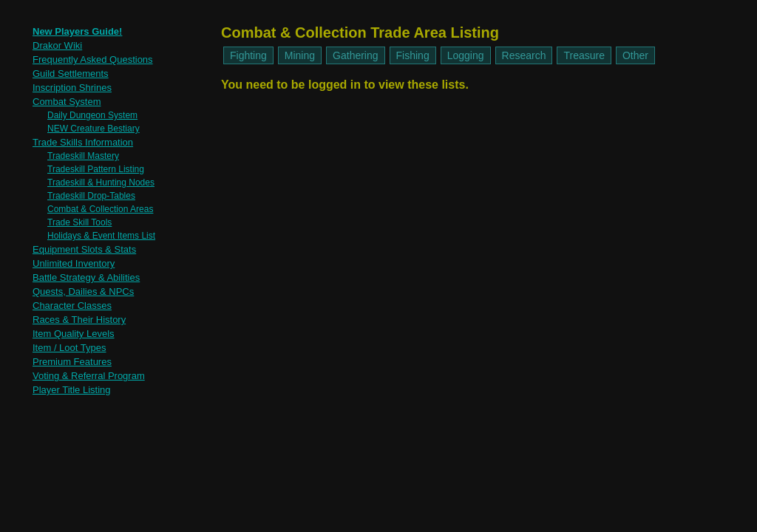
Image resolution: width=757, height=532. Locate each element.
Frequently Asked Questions (93, 59)
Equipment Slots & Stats (84, 249)
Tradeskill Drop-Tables (91, 196)
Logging (466, 55)
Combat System (67, 102)
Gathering (355, 55)
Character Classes (72, 306)
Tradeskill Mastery (83, 156)
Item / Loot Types (69, 348)
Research (524, 55)
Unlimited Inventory (74, 263)
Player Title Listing (72, 390)
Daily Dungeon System (92, 115)
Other (635, 55)
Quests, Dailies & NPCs (83, 291)
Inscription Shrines (72, 88)
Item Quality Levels (74, 334)
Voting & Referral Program (89, 376)
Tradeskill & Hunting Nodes (101, 183)
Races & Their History (79, 320)
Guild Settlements (71, 74)
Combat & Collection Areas (100, 209)
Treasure (584, 55)
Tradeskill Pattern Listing (96, 169)
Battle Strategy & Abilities (86, 277)
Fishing (413, 55)
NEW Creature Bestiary (94, 129)
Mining (300, 55)
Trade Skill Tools (79, 222)
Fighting (248, 55)
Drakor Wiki (57, 45)
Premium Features (72, 362)
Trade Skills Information (83, 142)
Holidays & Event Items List (101, 236)
